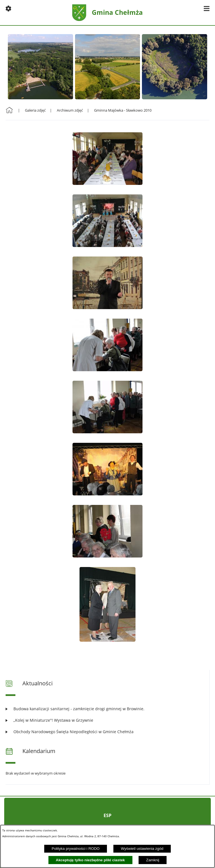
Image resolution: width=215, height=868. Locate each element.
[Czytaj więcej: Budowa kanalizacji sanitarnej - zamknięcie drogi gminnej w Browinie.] (107, 709)
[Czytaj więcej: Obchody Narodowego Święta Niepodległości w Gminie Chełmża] (107, 732)
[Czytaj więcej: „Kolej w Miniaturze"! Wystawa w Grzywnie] (107, 720)
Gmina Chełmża (117, 12)
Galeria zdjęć (35, 110)
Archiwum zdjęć (70, 110)
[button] (8, 8)
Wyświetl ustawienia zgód (142, 849)
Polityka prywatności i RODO (76, 849)
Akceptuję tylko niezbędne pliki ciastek (90, 860)
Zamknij (153, 860)
